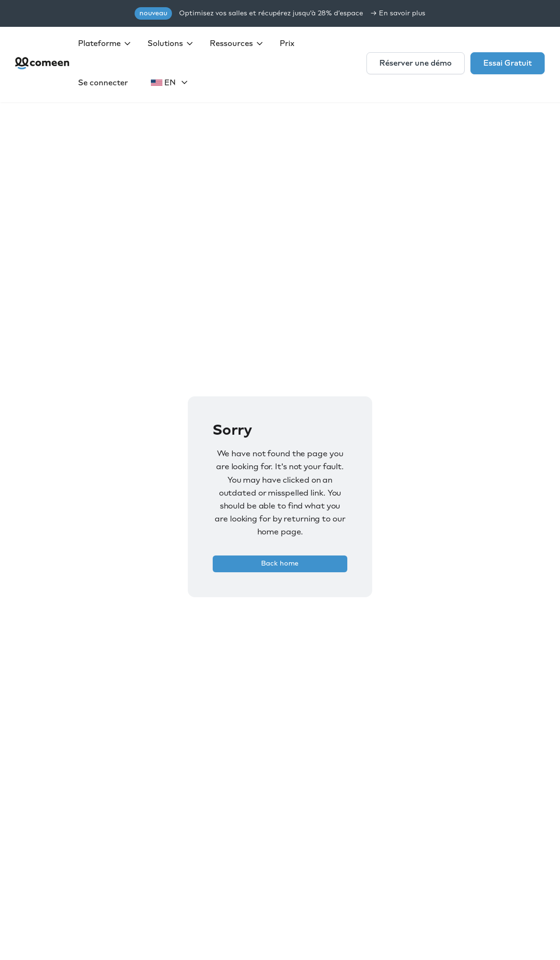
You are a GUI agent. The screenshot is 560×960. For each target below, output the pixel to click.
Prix (287, 43)
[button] (105, 44)
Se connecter (103, 83)
